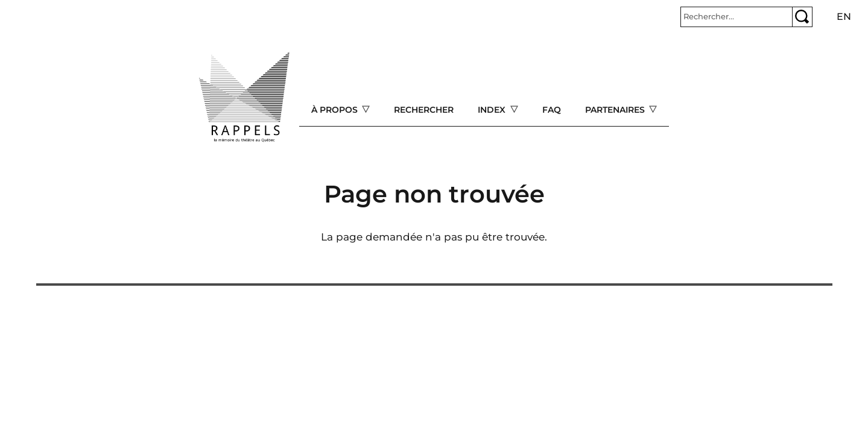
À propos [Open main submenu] (336, 110)
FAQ (552, 110)
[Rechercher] (737, 17)
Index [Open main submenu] (493, 110)
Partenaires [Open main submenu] (616, 110)
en (844, 17)
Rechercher (424, 110)
